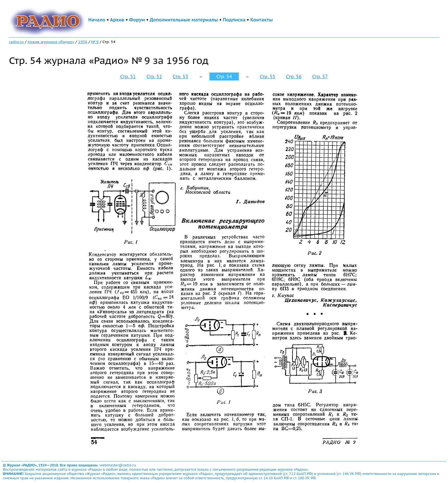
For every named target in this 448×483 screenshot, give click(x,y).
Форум (137, 20)
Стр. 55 (267, 77)
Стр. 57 (320, 77)
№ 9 (95, 42)
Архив (117, 20)
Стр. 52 (154, 77)
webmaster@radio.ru (118, 465)
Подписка (234, 20)
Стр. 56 (294, 77)
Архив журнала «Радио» (51, 42)
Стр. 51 (128, 77)
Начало (97, 20)
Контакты (261, 20)
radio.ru (16, 42)
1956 (83, 42)
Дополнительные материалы (184, 20)
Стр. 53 (180, 77)
